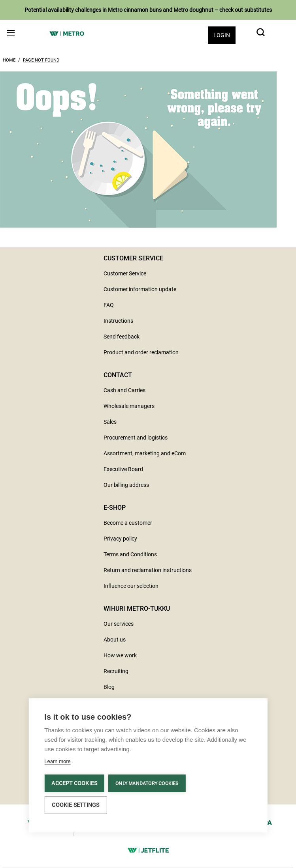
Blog (109, 687)
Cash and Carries (124, 390)
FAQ (109, 305)
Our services (119, 624)
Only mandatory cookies (147, 784)
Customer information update (140, 289)
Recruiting (116, 671)
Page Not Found (41, 60)
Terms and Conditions (130, 554)
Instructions (118, 321)
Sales (110, 422)
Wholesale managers (129, 406)
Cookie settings (75, 805)
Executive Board (123, 469)
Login (222, 35)
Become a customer (128, 523)
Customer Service (125, 273)
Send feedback (122, 337)
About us (115, 640)
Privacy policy (120, 539)
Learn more (57, 761)
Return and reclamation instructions (148, 570)
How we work (120, 655)
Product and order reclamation (141, 352)
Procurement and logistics (136, 438)
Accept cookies (74, 783)
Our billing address (126, 485)
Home (9, 60)
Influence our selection (131, 586)
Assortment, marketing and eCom (145, 453)
